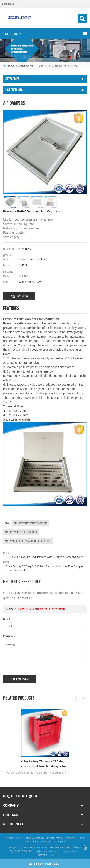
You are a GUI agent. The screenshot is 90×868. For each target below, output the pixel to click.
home (9, 66)
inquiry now (19, 296)
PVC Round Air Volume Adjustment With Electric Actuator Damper (44, 557)
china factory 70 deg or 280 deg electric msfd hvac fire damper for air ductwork (44, 568)
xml (53, 855)
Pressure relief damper (21, 532)
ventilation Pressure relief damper (28, 541)
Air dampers (26, 66)
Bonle (81, 838)
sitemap (42, 855)
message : (10, 636)
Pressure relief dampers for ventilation (41, 609)
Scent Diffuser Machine (53, 841)
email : (8, 619)
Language (8, 4)
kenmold (70, 838)
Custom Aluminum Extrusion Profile (43, 838)
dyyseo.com (74, 851)
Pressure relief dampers (31, 523)
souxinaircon (31, 841)
